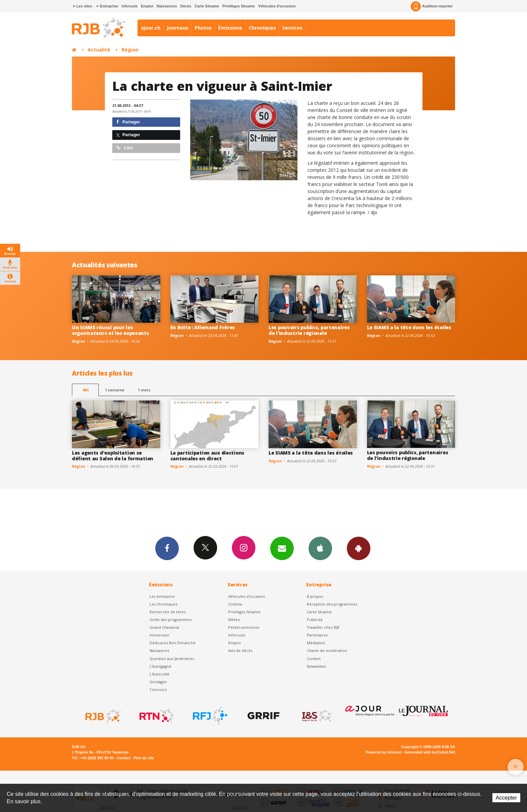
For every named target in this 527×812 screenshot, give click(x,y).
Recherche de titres (168, 612)
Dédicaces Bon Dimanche (173, 643)
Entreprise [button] (107, 6)
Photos (203, 28)
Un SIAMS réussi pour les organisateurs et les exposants (111, 330)
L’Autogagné (160, 666)
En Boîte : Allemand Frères (203, 327)
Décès (186, 6)
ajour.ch (151, 28)
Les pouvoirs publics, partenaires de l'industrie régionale (309, 330)
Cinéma (235, 604)
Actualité (99, 50)
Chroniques (262, 28)
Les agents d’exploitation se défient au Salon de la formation (113, 456)
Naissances (167, 6)
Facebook (167, 548)
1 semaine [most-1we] (115, 390)
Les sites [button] (82, 6)
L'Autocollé (159, 674)
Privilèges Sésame (239, 6)
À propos (315, 596)
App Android (359, 548)
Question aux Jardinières (172, 659)
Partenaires (317, 635)
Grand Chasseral (164, 627)
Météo (234, 620)
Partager (128, 122)
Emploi (147, 6)
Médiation (316, 643)
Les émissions (162, 596)
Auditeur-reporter (432, 6)
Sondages (158, 682)
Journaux (177, 28)
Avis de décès (240, 650)
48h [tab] (86, 390)
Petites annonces (244, 627)
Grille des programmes (171, 620)
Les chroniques (163, 604)
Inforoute (130, 6)
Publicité (315, 620)
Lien (125, 148)
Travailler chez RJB (323, 627)
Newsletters (282, 548)
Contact (314, 659)
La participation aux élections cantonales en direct (208, 456)
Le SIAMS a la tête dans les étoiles (409, 327)
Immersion (159, 635)
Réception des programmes (332, 604)
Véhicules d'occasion (277, 6)
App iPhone (320, 548)
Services (292, 28)
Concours (158, 689)
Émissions (230, 28)
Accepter (506, 798)
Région (130, 50)
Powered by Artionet (384, 752)
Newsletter (317, 666)
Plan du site (144, 758)
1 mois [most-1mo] (144, 390)
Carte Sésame (207, 6)
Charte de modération (327, 650)
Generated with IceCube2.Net (430, 752)
